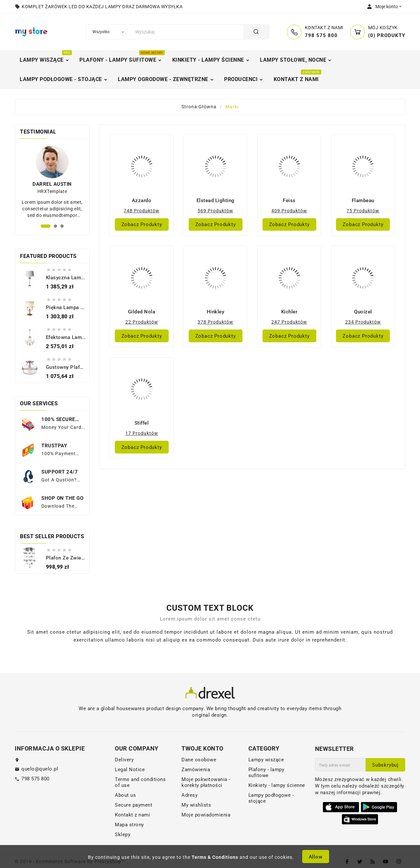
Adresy (189, 795)
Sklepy (123, 835)
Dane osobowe (199, 760)
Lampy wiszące (266, 760)
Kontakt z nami (132, 815)
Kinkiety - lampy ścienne (277, 785)
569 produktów (215, 211)
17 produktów (142, 433)
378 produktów (215, 322)
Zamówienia (196, 770)
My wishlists (196, 805)
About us (125, 795)
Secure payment (134, 805)
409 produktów (289, 211)
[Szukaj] (188, 32)
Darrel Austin (52, 184)
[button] (46, 226)
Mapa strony (129, 825)
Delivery (124, 760)
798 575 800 (35, 779)
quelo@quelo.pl (40, 769)
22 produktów (142, 322)
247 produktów (289, 322)
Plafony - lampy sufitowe (266, 773)
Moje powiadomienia (206, 815)
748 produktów (142, 211)
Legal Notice (130, 770)
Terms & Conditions (215, 857)
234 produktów (363, 322)
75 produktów (363, 211)
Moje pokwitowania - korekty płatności (206, 782)
